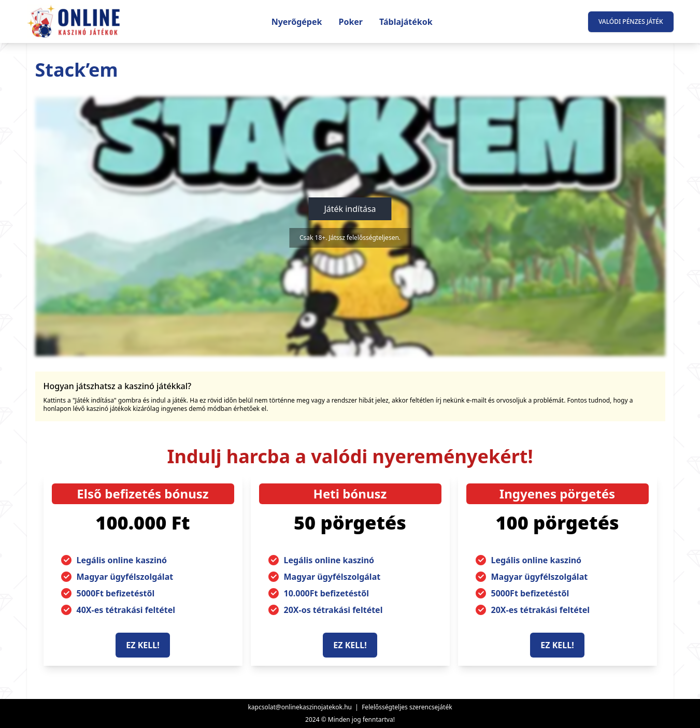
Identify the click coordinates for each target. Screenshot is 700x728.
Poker (351, 22)
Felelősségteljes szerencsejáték (407, 707)
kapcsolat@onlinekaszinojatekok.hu (300, 707)
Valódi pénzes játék (631, 22)
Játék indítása (350, 209)
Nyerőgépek (297, 22)
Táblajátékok (406, 22)
